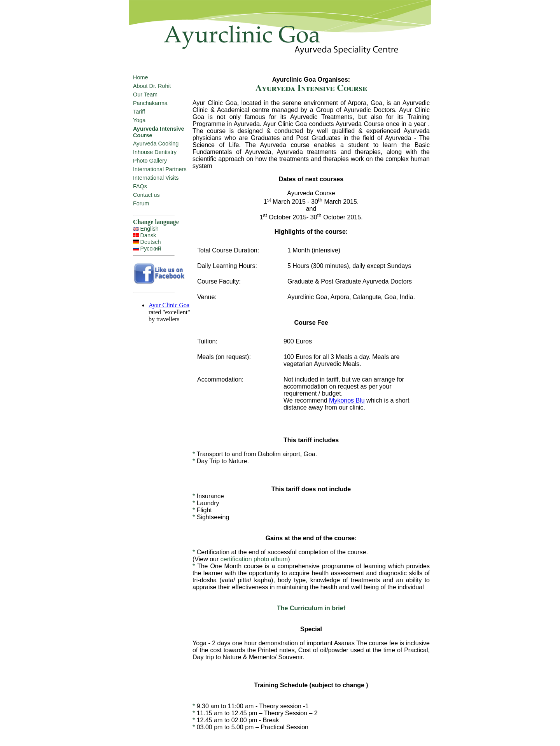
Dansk (148, 235)
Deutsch (151, 242)
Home (140, 77)
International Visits (156, 178)
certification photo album (254, 559)
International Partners (160, 169)
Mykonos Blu (347, 400)
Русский (151, 249)
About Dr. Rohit (152, 86)
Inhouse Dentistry (155, 152)
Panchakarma (150, 103)
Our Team (145, 95)
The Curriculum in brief (311, 608)
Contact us (146, 195)
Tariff (139, 112)
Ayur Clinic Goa (169, 305)
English (150, 229)
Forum (141, 203)
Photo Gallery (150, 161)
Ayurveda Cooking (156, 144)
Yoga (139, 120)
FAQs (140, 186)
